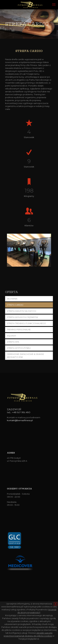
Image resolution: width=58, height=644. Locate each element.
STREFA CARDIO (15, 305)
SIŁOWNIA (12, 299)
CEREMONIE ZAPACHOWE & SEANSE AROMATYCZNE (25, 356)
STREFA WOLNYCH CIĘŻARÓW (22, 317)
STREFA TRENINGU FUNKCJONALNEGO (26, 323)
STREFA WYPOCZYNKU (19, 348)
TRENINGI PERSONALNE (19, 329)
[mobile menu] (54, 5)
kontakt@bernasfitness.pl (20, 420)
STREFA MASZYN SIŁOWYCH (21, 311)
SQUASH (11, 336)
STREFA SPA (13, 342)
